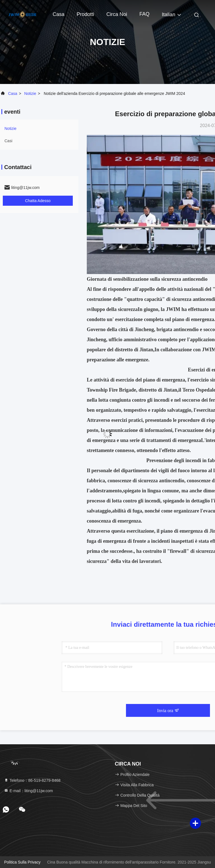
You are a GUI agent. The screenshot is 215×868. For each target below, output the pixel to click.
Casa (59, 14)
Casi (8, 141)
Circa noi (117, 14)
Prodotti (85, 14)
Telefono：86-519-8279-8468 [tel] (32, 780)
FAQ (144, 14)
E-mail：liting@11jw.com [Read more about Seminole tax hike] (28, 791)
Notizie (30, 93)
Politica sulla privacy (22, 862)
